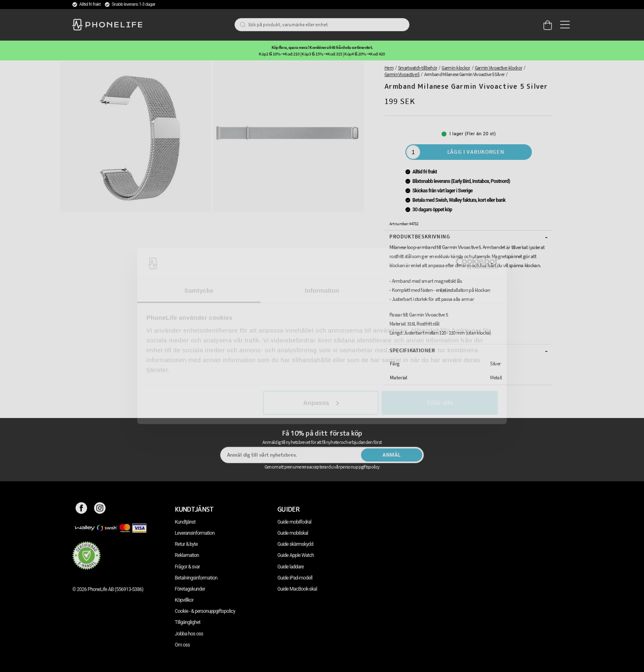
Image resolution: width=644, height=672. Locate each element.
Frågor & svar (187, 567)
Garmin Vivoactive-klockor (498, 68)
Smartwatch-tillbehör (417, 68)
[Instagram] (100, 509)
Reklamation (187, 555)
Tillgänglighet (188, 622)
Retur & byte (186, 544)
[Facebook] (82, 509)
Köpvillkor (184, 600)
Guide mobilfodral (294, 522)
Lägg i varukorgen (476, 152)
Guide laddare (290, 567)
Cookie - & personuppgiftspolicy (205, 611)
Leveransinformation (195, 533)
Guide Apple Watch (296, 555)
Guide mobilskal (293, 533)
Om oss (183, 645)
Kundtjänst (185, 522)
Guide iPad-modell (295, 578)
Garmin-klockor (456, 68)
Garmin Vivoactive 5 (402, 74)
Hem (389, 68)
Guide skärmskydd (295, 544)
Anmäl (392, 455)
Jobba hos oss (189, 634)
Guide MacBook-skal (297, 589)
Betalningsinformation (196, 578)
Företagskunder (190, 589)
